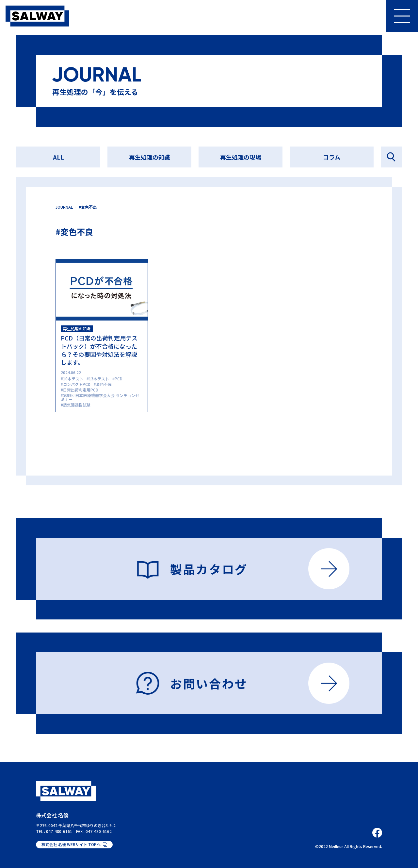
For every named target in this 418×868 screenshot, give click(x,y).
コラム (332, 157)
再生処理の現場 (241, 157)
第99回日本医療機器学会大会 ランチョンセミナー (100, 397)
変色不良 (104, 384)
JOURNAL (64, 207)
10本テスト (73, 379)
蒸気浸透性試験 (77, 405)
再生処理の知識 (150, 157)
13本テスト (99, 379)
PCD (119, 379)
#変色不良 (88, 207)
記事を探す (391, 157)
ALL (58, 157)
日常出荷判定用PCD (81, 390)
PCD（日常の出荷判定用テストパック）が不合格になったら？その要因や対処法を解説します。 (99, 350)
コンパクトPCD (77, 384)
